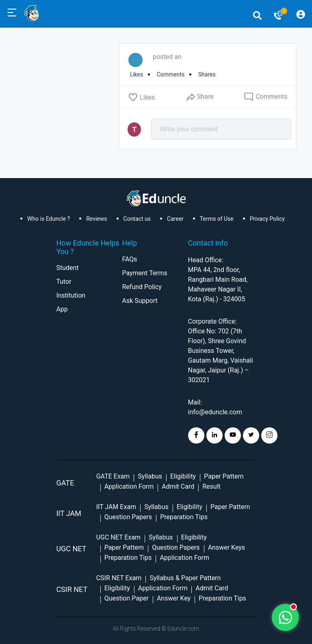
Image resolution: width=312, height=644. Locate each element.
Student (67, 268)
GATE (65, 483)
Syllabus (150, 476)
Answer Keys (226, 547)
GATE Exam (113, 476)
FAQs (129, 259)
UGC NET (71, 549)
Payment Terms (144, 273)
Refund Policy (142, 287)
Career (175, 219)
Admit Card (178, 486)
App (62, 309)
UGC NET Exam (118, 537)
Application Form (129, 486)
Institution (71, 295)
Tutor (64, 282)
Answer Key (174, 598)
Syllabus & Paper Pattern (185, 578)
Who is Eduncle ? (49, 219)
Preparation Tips (184, 517)
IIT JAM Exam (116, 507)
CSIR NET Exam (119, 578)
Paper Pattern (224, 476)
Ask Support (140, 301)
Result (211, 486)
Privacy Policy (267, 219)
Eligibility (183, 476)
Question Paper (127, 598)
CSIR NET (72, 589)
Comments (265, 97)
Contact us (137, 219)
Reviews (96, 219)
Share (199, 97)
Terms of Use (217, 219)
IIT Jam (69, 513)
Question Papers (128, 517)
